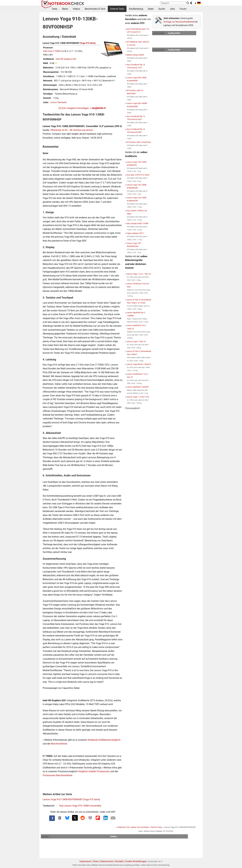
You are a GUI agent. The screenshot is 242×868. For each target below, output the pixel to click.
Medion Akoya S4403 (135, 55)
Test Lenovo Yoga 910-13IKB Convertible (80, 806)
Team (96, 861)
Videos (76, 9)
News (65, 9)
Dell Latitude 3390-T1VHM (137, 223)
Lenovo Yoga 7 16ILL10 (136, 341)
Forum (183, 9)
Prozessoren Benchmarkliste (58, 775)
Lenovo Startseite (58, 102)
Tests (54, 9)
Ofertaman (56, 130)
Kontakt (119, 861)
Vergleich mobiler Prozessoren (94, 771)
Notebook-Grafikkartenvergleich (104, 740)
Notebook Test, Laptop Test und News (133, 827)
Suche (162, 9)
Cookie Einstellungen (136, 861)
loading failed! (159, 33)
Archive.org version (83, 130)
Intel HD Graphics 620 (66, 59)
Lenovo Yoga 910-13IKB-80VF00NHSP (63, 799)
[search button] (188, 3)
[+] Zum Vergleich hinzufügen (74, 108)
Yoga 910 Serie (88, 43)
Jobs (172, 9)
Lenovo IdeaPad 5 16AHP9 (138, 387)
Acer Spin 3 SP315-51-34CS (138, 175)
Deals (151, 9)
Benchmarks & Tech (95, 9)
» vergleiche (98, 108)
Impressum (85, 861)
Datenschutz (107, 861)
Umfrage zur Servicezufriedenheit (179, 22)
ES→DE (69, 130)
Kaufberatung (136, 9)
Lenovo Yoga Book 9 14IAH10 (139, 364)
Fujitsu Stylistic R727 (135, 233)
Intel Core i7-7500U (52, 51)
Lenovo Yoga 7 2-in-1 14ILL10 (139, 274)
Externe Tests (117, 9)
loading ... (46, 837)
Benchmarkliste (59, 744)
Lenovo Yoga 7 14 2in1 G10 (138, 397)
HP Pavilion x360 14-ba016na (139, 142)
